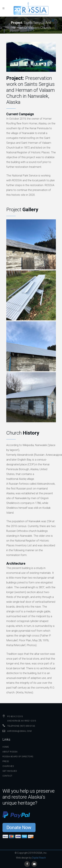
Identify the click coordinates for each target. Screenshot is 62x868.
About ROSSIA (10, 752)
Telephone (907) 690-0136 (21, 726)
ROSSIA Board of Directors (18, 757)
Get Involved (10, 771)
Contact (7, 776)
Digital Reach (39, 858)
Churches (8, 766)
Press (6, 761)
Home (6, 747)
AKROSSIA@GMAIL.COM (19, 731)
